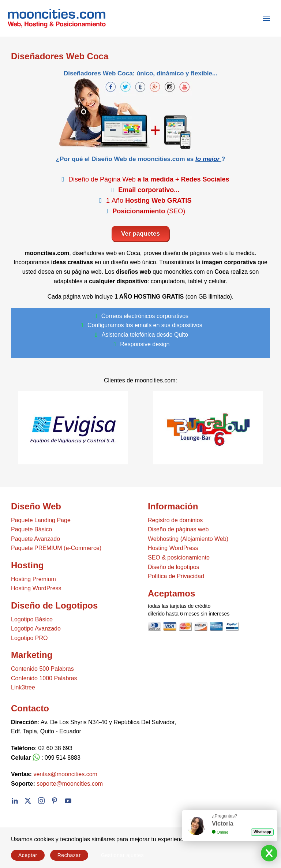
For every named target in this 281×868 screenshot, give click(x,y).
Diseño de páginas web (178, 529)
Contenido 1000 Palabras (44, 678)
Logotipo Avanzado (36, 628)
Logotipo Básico (32, 619)
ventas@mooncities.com (65, 774)
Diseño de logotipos (174, 567)
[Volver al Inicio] (53, 18)
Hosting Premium (33, 579)
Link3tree (23, 687)
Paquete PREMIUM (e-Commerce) (56, 548)
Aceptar (28, 855)
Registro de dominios (175, 520)
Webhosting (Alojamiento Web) (188, 539)
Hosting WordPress (36, 588)
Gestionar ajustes (122, 855)
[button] (266, 18)
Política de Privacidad (176, 576)
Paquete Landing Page (41, 520)
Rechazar (69, 855)
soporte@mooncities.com (70, 784)
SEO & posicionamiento (179, 558)
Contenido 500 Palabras (42, 669)
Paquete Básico (31, 529)
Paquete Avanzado (35, 539)
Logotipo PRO (29, 638)
